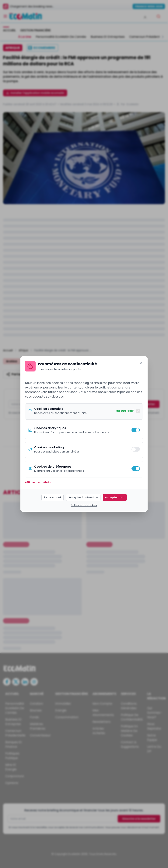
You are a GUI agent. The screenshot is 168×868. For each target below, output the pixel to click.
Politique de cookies (84, 505)
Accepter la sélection (83, 497)
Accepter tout (115, 497)
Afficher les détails (38, 482)
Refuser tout (52, 497)
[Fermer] (141, 363)
